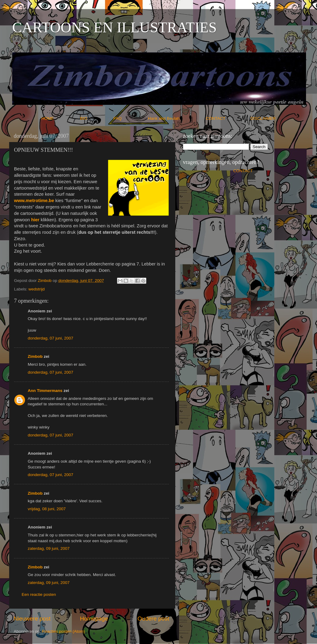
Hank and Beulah (176, 118)
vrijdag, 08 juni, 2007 (47, 509)
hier (35, 220)
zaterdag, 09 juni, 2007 (49, 548)
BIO (96, 118)
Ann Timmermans (45, 391)
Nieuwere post (32, 619)
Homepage (94, 619)
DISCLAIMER (263, 118)
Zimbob (35, 356)
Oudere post (153, 619)
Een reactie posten (39, 594)
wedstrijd (36, 289)
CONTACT (228, 118)
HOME (60, 118)
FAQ (130, 118)
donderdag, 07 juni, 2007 (50, 338)
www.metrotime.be (34, 201)
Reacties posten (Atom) (63, 631)
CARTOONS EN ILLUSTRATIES (114, 27)
